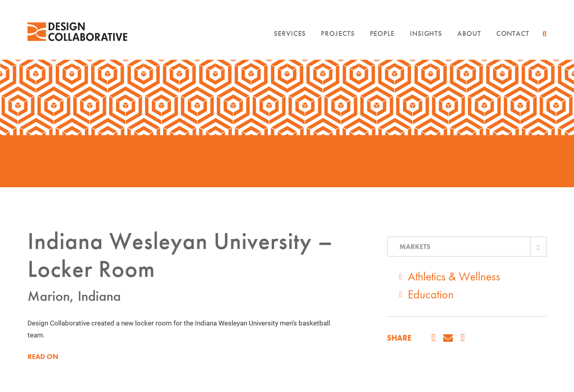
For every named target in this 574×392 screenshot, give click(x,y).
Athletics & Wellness (454, 276)
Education (431, 294)
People (382, 33)
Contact (513, 33)
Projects (338, 33)
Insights (426, 33)
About (469, 33)
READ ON (43, 357)
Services (290, 33)
